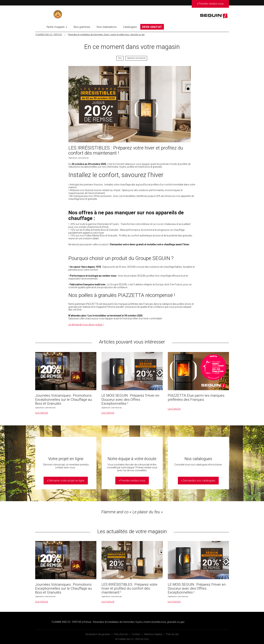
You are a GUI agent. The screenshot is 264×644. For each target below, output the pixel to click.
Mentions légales (153, 634)
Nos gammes (82, 27)
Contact (136, 634)
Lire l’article (42, 413)
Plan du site (172, 634)
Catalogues (130, 27)
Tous (120, 58)
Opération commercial (136, 58)
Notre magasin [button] (57, 27)
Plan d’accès (121, 634)
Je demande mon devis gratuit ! (86, 324)
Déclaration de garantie (98, 634)
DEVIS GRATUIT (152, 27)
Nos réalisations (107, 27)
